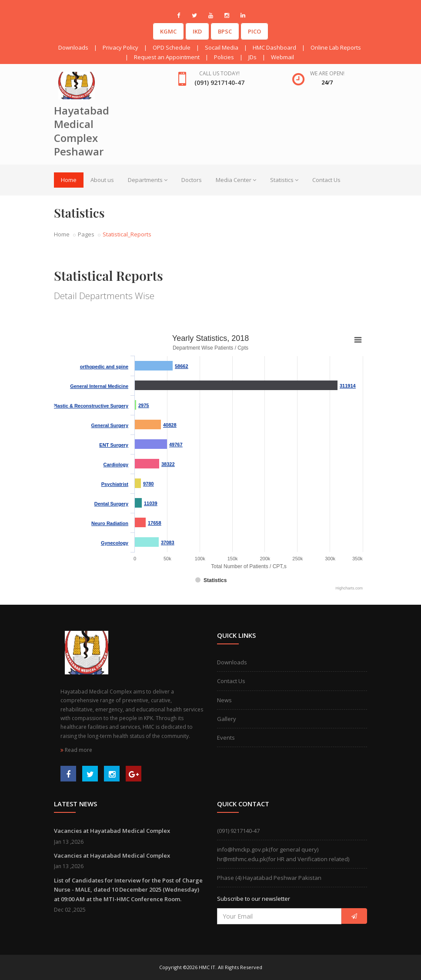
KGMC (168, 31)
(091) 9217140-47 (238, 831)
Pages (86, 234)
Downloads (73, 47)
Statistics (284, 180)
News (224, 700)
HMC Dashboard (274, 47)
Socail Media (222, 47)
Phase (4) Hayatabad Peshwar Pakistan (269, 878)
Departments (148, 180)
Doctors (192, 180)
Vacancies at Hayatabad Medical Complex (112, 831)
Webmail (282, 57)
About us (102, 180)
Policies (224, 57)
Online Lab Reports (336, 47)
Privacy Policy (120, 47)
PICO (254, 31)
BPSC (225, 31)
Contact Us (326, 180)
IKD (197, 31)
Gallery (227, 719)
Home (69, 180)
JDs (252, 57)
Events (226, 738)
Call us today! (219, 73)
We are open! (327, 73)
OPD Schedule (172, 47)
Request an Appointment (167, 57)
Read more (76, 750)
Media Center (236, 180)
